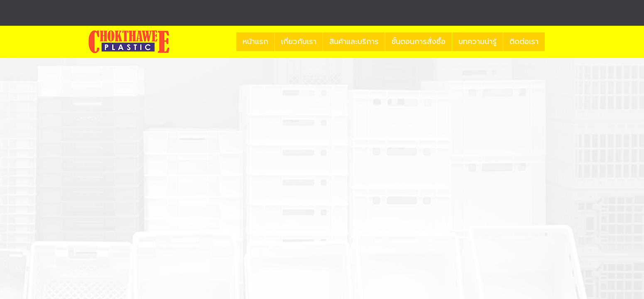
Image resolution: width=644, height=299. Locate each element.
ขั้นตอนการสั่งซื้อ (419, 42)
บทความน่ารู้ (477, 42)
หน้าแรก (255, 42)
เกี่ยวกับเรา (299, 42)
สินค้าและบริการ (354, 42)
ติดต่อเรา (524, 42)
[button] (552, 42)
